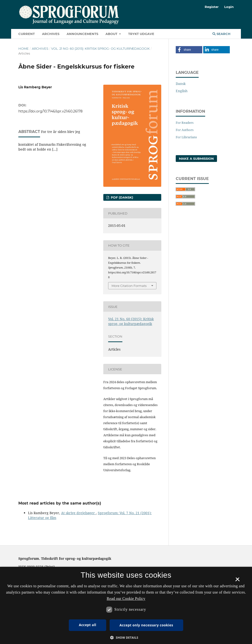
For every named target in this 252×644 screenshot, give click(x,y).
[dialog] (126, 605)
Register (212, 7)
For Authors (185, 130)
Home (24, 48)
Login (229, 7)
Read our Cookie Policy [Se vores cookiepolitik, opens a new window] (126, 599)
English (182, 91)
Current (27, 34)
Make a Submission (196, 159)
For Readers (185, 123)
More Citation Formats (129, 286)
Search (221, 34)
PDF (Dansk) (122, 197)
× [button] (237, 581)
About (112, 34)
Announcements (82, 34)
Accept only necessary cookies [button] (146, 625)
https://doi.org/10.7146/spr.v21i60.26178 (50, 111)
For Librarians (186, 137)
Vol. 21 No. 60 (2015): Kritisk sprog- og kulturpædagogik (100, 48)
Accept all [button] (88, 625)
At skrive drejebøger (78, 513)
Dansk (181, 84)
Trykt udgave (141, 34)
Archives (51, 34)
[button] (189, 50)
